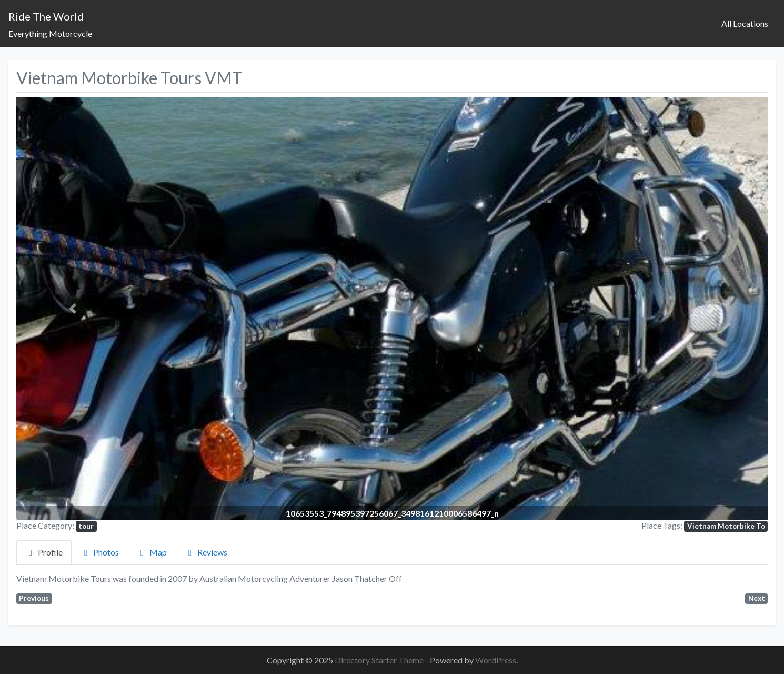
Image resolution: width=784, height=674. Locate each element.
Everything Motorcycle (50, 33)
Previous (34, 598)
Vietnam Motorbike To (726, 526)
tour (86, 526)
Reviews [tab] (206, 552)
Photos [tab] (100, 552)
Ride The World (46, 16)
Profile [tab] (44, 552)
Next (757, 598)
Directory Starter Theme (380, 660)
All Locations (745, 23)
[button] (73, 308)
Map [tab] (152, 552)
